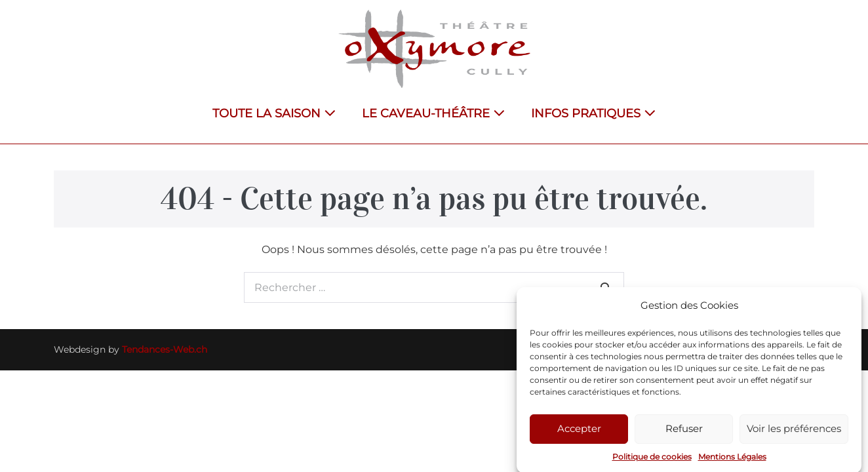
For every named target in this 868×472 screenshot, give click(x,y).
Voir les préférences (794, 431)
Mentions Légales (732, 459)
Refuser (684, 431)
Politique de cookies (652, 459)
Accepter (579, 431)
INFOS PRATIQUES (593, 113)
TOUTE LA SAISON (274, 113)
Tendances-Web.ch (165, 349)
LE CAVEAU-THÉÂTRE (433, 113)
